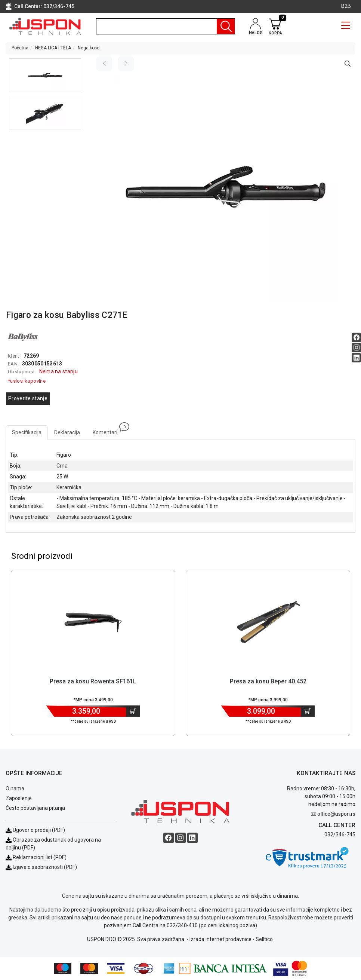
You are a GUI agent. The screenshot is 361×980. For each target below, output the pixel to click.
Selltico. (265, 939)
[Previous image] (104, 64)
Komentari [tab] (108, 430)
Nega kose (89, 48)
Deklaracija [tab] (67, 432)
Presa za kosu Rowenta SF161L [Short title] (93, 681)
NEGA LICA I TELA (53, 48)
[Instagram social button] (356, 348)
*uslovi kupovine (27, 381)
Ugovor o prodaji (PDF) (35, 830)
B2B (346, 6)
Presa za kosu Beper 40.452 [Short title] (268, 681)
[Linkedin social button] (356, 358)
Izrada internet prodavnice (220, 939)
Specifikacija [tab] (27, 432)
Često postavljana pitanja (35, 808)
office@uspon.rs (336, 814)
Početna (20, 48)
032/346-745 (59, 6)
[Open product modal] (348, 64)
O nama (15, 788)
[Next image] (126, 64)
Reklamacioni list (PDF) (36, 857)
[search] (166, 26)
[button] (45, 75)
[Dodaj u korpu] (133, 711)
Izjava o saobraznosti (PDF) (45, 867)
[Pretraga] (226, 26)
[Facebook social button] (356, 338)
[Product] (93, 622)
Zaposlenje (19, 798)
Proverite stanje (28, 398)
